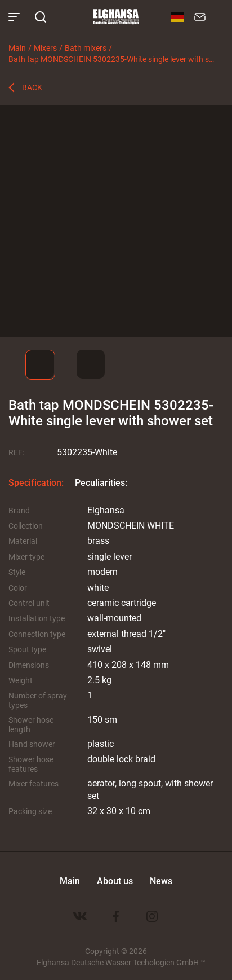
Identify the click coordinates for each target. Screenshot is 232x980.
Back (32, 87)
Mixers (45, 48)
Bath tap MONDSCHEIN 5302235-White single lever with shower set (112, 59)
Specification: (36, 482)
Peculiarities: (101, 482)
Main (17, 48)
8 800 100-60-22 (218, 17)
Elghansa (116, 17)
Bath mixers (86, 48)
